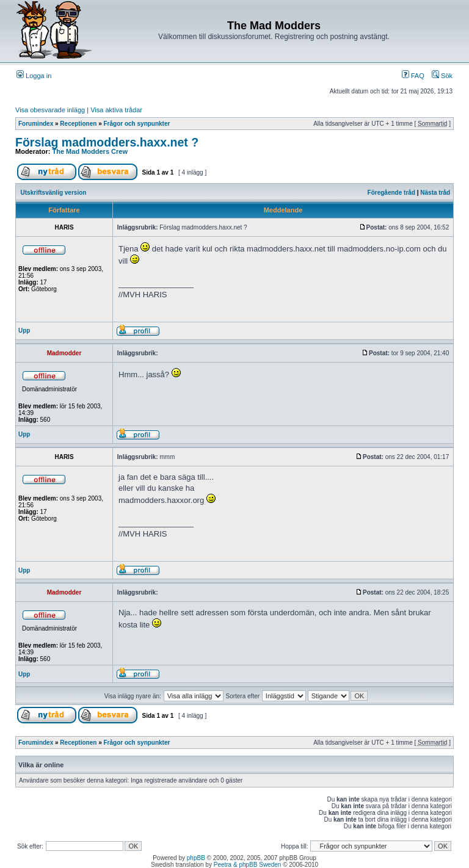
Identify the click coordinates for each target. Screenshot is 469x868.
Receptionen (78, 124)
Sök (442, 76)
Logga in (34, 76)
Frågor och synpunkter (137, 124)
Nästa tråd (435, 193)
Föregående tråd (391, 193)
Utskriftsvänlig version (54, 193)
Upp (24, 331)
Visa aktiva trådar (116, 110)
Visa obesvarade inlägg (50, 110)
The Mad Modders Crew (90, 151)
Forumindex (36, 124)
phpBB (196, 858)
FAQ (413, 76)
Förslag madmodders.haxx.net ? (107, 142)
